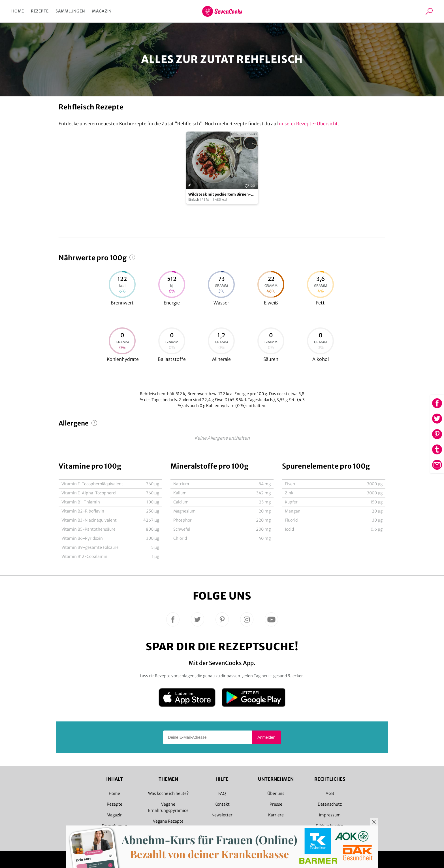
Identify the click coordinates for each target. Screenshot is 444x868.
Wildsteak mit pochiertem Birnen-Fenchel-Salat (220, 195)
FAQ (222, 793)
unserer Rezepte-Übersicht (308, 124)
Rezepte (40, 11)
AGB (330, 793)
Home (18, 11)
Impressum (330, 815)
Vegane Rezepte (168, 821)
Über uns (276, 793)
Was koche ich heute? (168, 793)
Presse (276, 804)
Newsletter (222, 815)
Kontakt (222, 804)
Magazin (102, 11)
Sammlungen (70, 11)
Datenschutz (330, 804)
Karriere (276, 815)
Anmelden (266, 737)
